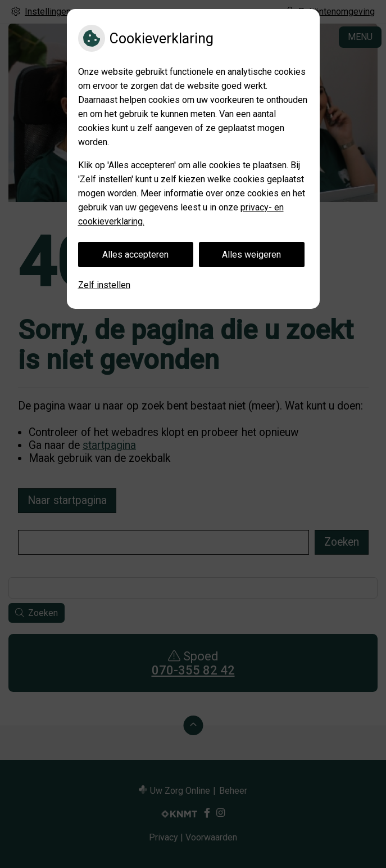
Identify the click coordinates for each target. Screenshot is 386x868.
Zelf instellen (104, 285)
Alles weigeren (251, 255)
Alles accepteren (135, 255)
